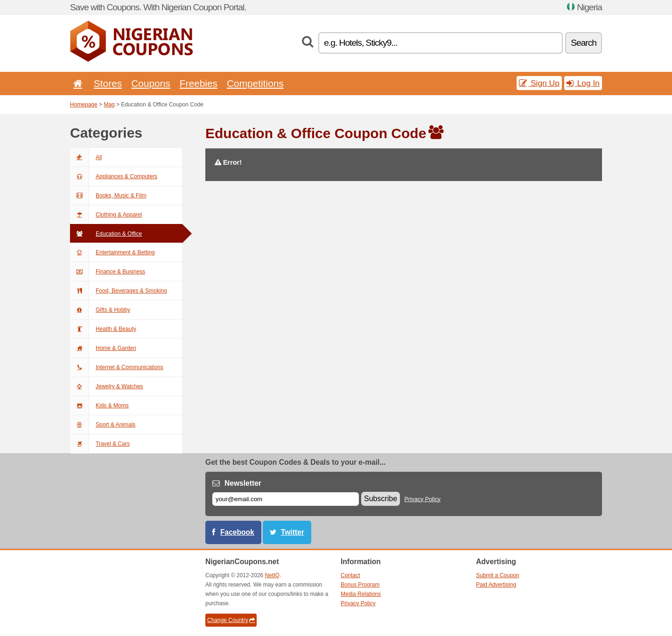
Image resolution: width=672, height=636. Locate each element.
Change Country (231, 620)
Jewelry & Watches (107, 386)
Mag (109, 105)
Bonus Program (360, 585)
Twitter (293, 532)
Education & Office (106, 234)
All (86, 157)
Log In (583, 83)
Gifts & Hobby (100, 310)
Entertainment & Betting (112, 252)
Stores (108, 83)
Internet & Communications (117, 367)
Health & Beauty (103, 329)
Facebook (237, 532)
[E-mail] (286, 499)
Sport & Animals (103, 425)
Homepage (84, 105)
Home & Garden (103, 348)
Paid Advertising (496, 585)
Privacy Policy (423, 499)
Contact (350, 575)
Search (584, 43)
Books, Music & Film (108, 196)
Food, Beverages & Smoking (119, 291)
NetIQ (272, 575)
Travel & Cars (100, 444)
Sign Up (539, 83)
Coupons (151, 83)
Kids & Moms (99, 405)
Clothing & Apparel (106, 215)
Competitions (255, 83)
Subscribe (381, 499)
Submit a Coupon (498, 575)
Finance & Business (108, 272)
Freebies (199, 83)
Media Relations (361, 594)
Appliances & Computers (114, 176)
